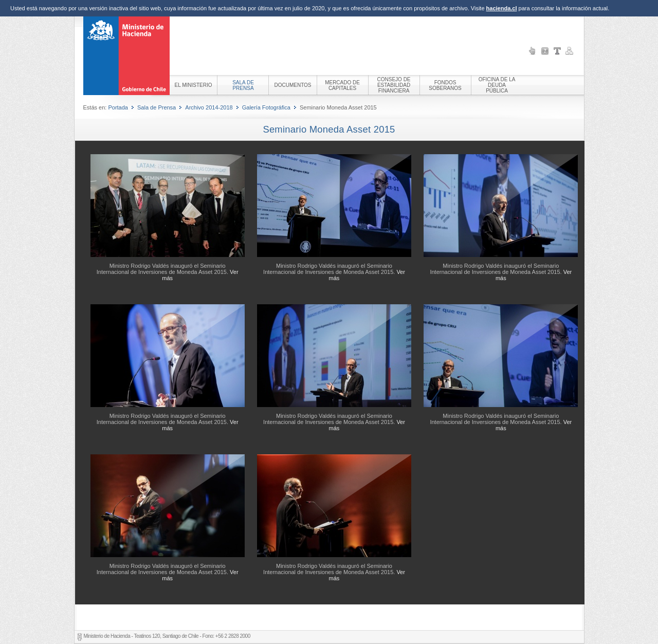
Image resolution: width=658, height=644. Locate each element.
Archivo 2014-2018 (209, 107)
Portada (118, 107)
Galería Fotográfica (266, 107)
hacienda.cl (502, 8)
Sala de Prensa (157, 107)
